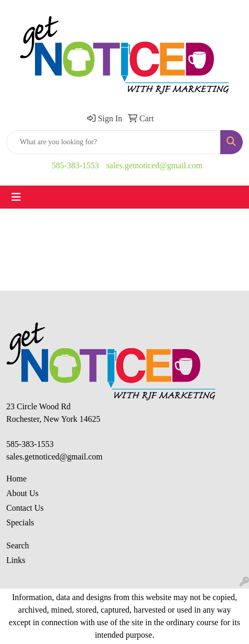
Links (16, 560)
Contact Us (25, 508)
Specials (20, 522)
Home (16, 479)
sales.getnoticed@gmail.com (155, 165)
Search (18, 545)
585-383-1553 (75, 165)
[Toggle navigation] (16, 197)
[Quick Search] (114, 142)
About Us (22, 493)
